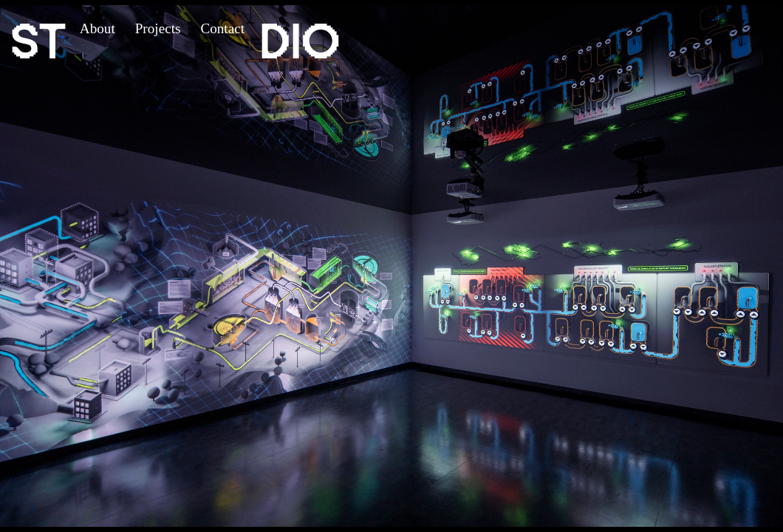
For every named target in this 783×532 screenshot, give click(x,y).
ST (38, 40)
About (98, 28)
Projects (158, 28)
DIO (299, 40)
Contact (222, 28)
